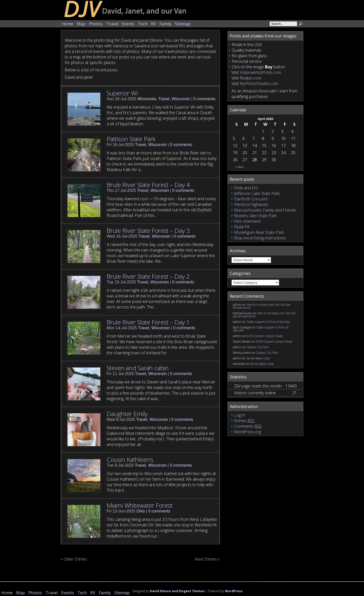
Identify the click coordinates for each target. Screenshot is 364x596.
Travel (112, 24)
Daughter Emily (127, 414)
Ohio (141, 511)
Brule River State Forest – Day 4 (148, 185)
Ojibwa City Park (257, 347)
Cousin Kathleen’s (130, 459)
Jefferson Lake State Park (257, 193)
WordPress (234, 591)
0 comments (204, 99)
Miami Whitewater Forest (140, 505)
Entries (244, 421)
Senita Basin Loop (258, 358)
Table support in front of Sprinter (268, 322)
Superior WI (122, 93)
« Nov (240, 167)
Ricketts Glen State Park (255, 216)
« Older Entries (74, 559)
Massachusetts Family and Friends (265, 210)
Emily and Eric (246, 188)
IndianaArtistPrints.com (260, 72)
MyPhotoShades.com (259, 84)
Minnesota (147, 99)
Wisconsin (181, 99)
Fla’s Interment (247, 221)
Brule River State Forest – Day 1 (148, 322)
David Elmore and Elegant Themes (177, 591)
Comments (248, 426)
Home (68, 24)
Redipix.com (250, 78)
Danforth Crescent (251, 199)
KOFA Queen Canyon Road (264, 336)
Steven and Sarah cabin (138, 368)
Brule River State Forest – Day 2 (148, 276)
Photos (96, 24)
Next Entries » (207, 559)
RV (153, 24)
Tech (143, 24)
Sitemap (183, 24)
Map (81, 24)
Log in (240, 415)
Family (165, 24)
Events (128, 24)
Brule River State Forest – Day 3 (148, 230)
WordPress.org (248, 432)
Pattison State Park (131, 139)
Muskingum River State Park (259, 232)
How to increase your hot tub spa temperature (261, 306)
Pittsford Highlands (251, 204)
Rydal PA (242, 227)
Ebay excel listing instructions (260, 238)
